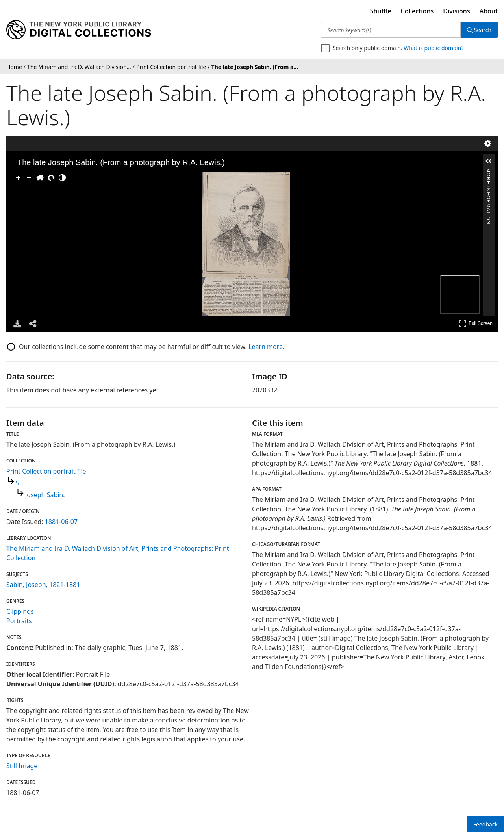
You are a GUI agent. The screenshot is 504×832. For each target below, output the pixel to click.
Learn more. (266, 347)
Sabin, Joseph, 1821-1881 (43, 585)
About (489, 11)
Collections (417, 11)
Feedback (485, 824)
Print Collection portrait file (46, 471)
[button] (489, 161)
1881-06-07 (61, 522)
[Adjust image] (62, 178)
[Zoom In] (18, 178)
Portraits (19, 621)
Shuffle (381, 11)
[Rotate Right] (51, 178)
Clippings (20, 611)
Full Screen (476, 324)
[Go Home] (40, 178)
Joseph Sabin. (45, 495)
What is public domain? (434, 48)
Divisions (456, 11)
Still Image (22, 766)
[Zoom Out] (29, 178)
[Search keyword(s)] (391, 30)
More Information (488, 172)
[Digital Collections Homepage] (79, 30)
